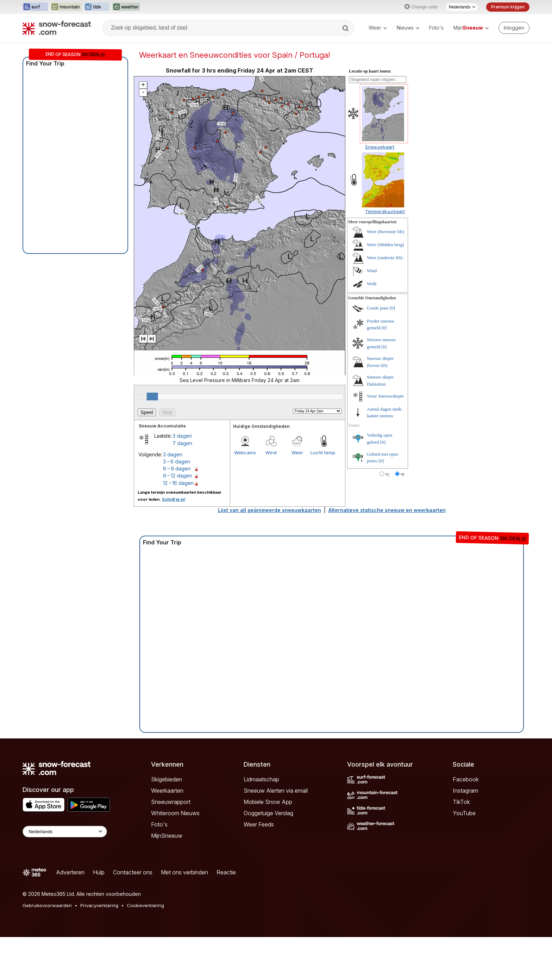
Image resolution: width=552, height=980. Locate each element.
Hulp (99, 872)
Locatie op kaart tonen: (370, 71)
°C (387, 475)
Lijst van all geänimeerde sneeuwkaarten (269, 510)
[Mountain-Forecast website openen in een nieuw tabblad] (66, 7)
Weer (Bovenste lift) (385, 232)
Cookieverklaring (145, 905)
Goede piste (378, 308)
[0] (392, 308)
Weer (378, 28)
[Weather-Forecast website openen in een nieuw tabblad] (126, 7)
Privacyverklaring (99, 905)
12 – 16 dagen (178, 483)
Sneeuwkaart (380, 147)
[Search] (346, 28)
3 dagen (182, 436)
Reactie (226, 872)
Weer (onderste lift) (385, 258)
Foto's (436, 28)
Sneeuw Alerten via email (276, 791)
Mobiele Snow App (268, 802)
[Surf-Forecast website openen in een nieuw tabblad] (35, 7)
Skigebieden (167, 779)
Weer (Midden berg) (385, 245)
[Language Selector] (65, 832)
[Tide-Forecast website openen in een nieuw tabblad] (97, 7)
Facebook (466, 779)
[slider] (152, 397)
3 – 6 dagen (177, 461)
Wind (271, 452)
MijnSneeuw (167, 836)
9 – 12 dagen (177, 476)
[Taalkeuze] (462, 7)
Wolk (372, 284)
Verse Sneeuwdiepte (385, 396)
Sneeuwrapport (171, 802)
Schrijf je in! (174, 499)
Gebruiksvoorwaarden (47, 905)
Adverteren (70, 872)
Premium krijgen (508, 7)
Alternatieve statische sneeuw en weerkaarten (387, 510)
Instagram (465, 791)
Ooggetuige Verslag (268, 813)
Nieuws (408, 28)
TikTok (461, 802)
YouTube (464, 813)
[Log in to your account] (514, 28)
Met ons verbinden (184, 872)
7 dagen (182, 443)
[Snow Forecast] (57, 28)
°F (403, 475)
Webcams (245, 452)
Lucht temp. (323, 452)
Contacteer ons (133, 872)
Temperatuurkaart (385, 211)
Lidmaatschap (261, 779)
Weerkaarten (167, 791)
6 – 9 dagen (177, 469)
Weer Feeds (259, 824)
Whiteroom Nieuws (175, 813)
